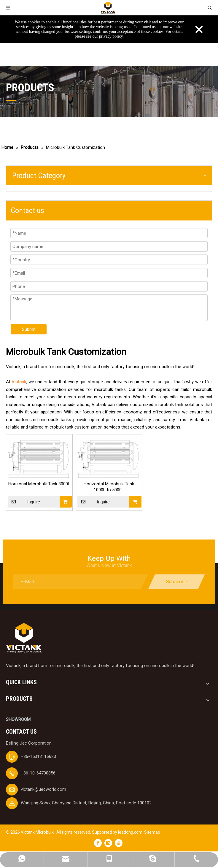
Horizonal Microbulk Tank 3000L (39, 484)
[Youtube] (119, 843)
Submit (29, 329)
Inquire (24, 502)
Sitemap (152, 832)
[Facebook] (98, 843)
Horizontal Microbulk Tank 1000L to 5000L (109, 487)
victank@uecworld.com (43, 789)
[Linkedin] (108, 843)
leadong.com (130, 832)
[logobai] (24, 638)
